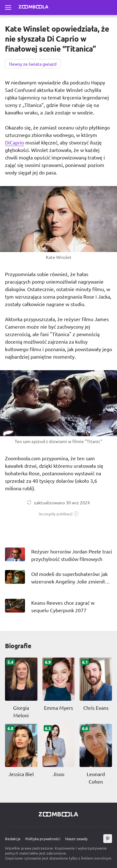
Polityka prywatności (43, 839)
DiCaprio (15, 142)
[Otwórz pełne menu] (8, 8)
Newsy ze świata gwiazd (33, 64)
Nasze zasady (76, 839)
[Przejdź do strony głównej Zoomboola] (34, 8)
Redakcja (13, 839)
